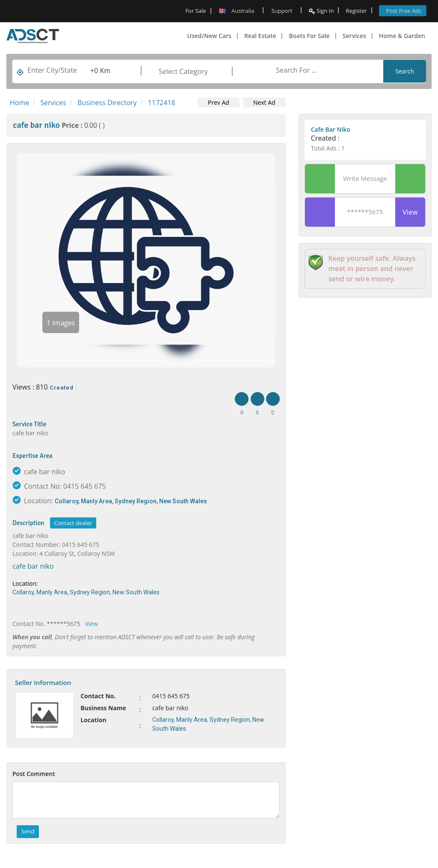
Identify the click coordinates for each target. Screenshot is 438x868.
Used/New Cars (209, 36)
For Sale (195, 11)
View (92, 624)
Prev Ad (219, 102)
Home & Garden (402, 36)
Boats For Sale (309, 36)
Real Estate (260, 36)
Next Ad (264, 102)
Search (405, 71)
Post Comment (34, 774)
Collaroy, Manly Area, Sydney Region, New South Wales (131, 501)
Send (28, 831)
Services (354, 36)
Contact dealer (73, 523)
